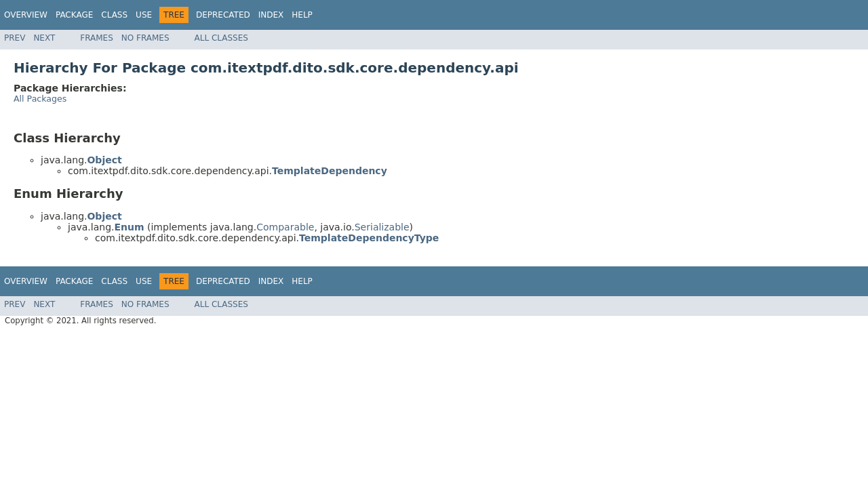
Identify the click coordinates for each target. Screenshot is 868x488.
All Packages (40, 99)
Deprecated (223, 15)
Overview (26, 15)
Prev (15, 38)
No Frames (145, 38)
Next (44, 38)
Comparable (285, 227)
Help (302, 15)
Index (271, 15)
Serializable (382, 227)
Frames (97, 38)
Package (74, 15)
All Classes (221, 38)
